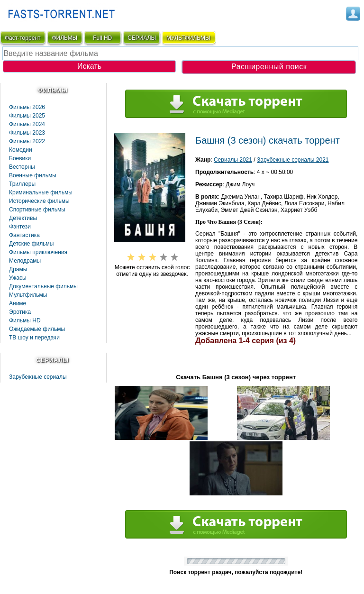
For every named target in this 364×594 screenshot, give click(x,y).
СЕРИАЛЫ (142, 38)
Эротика (20, 312)
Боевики (20, 158)
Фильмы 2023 (27, 133)
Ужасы (18, 278)
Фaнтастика (24, 235)
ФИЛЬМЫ (64, 38)
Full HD (102, 38)
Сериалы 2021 (233, 160)
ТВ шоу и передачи (34, 338)
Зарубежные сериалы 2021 (293, 160)
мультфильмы (188, 38)
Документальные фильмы (43, 286)
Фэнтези (20, 227)
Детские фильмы (31, 244)
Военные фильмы (33, 175)
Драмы (18, 269)
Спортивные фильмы (37, 210)
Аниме (18, 303)
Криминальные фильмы (41, 192)
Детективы (23, 218)
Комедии (21, 150)
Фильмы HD (25, 320)
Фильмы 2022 (27, 141)
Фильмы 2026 (27, 107)
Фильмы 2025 (27, 116)
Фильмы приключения (38, 252)
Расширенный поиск (269, 67)
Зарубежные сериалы (38, 377)
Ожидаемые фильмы (37, 329)
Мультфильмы (28, 295)
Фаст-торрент (23, 38)
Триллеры (22, 184)
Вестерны (22, 167)
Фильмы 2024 (27, 124)
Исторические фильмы (39, 201)
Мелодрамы (25, 261)
